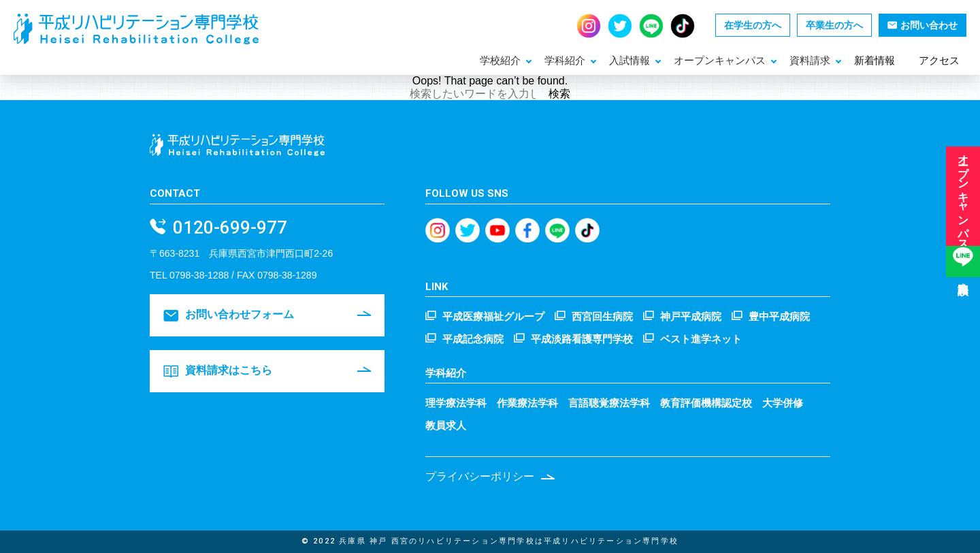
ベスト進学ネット (701, 338)
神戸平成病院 (691, 316)
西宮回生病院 (602, 316)
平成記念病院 (473, 338)
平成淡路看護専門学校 (582, 338)
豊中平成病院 (779, 316)
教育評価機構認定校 (706, 403)
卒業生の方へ (834, 25)
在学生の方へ (753, 25)
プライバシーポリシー (480, 476)
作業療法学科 (527, 403)
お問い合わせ (922, 25)
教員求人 (446, 425)
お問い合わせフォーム (229, 315)
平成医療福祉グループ (493, 316)
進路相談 (963, 280)
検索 (559, 94)
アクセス (939, 60)
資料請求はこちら (218, 371)
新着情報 (875, 60)
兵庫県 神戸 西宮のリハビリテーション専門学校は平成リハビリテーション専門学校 (509, 541)
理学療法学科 (456, 403)
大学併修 (783, 403)
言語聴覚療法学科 (609, 403)
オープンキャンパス (963, 202)
